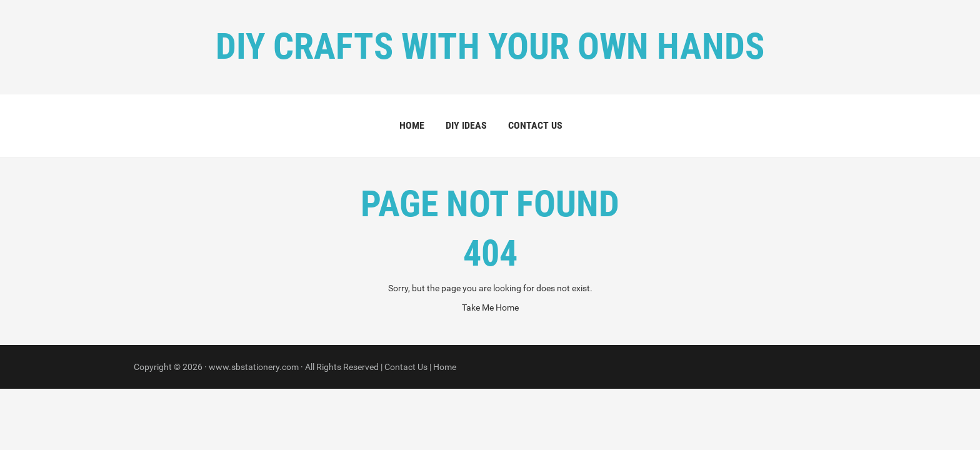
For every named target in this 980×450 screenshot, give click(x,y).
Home (412, 125)
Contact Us (535, 125)
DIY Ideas (466, 125)
